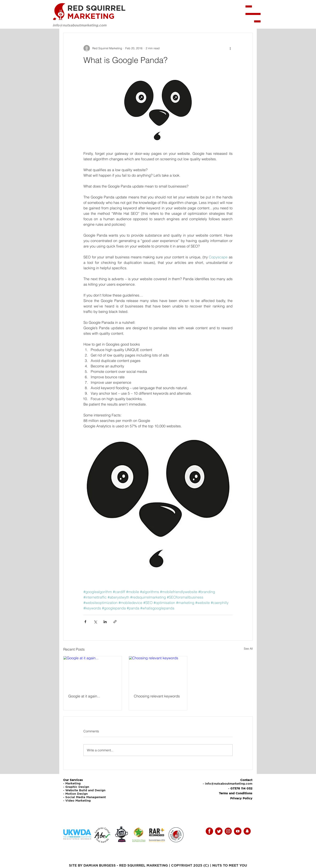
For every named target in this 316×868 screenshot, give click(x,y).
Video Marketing (78, 800)
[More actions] (230, 48)
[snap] (247, 831)
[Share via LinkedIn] (105, 622)
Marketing (73, 783)
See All (248, 649)
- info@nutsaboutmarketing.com (228, 784)
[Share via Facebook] (85, 622)
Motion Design (76, 794)
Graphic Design (77, 787)
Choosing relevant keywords (157, 696)
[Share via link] (115, 622)
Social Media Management (86, 797)
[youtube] (238, 831)
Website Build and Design (85, 790)
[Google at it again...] (93, 673)
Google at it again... (84, 696)
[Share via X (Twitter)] (95, 622)
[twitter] (219, 831)
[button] (253, 14)
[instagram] (228, 831)
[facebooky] (209, 831)
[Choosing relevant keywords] (158, 673)
